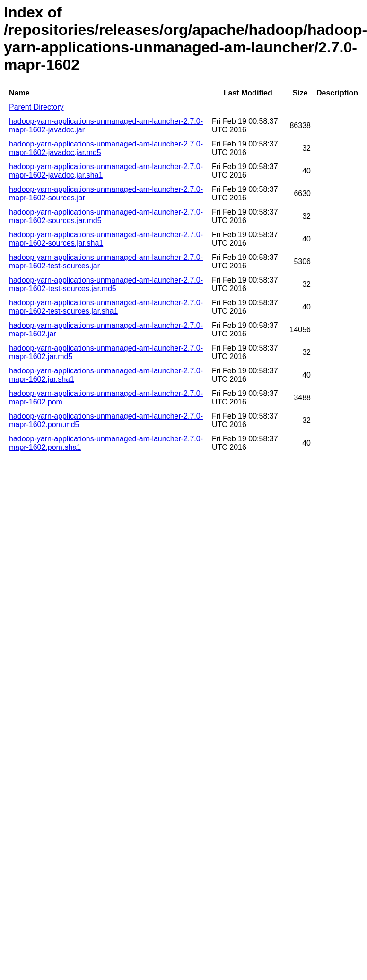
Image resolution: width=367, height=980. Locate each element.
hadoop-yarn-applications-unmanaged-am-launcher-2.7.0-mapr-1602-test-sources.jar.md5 (106, 284)
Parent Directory (36, 107)
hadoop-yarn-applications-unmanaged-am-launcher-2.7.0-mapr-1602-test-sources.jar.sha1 (106, 307)
